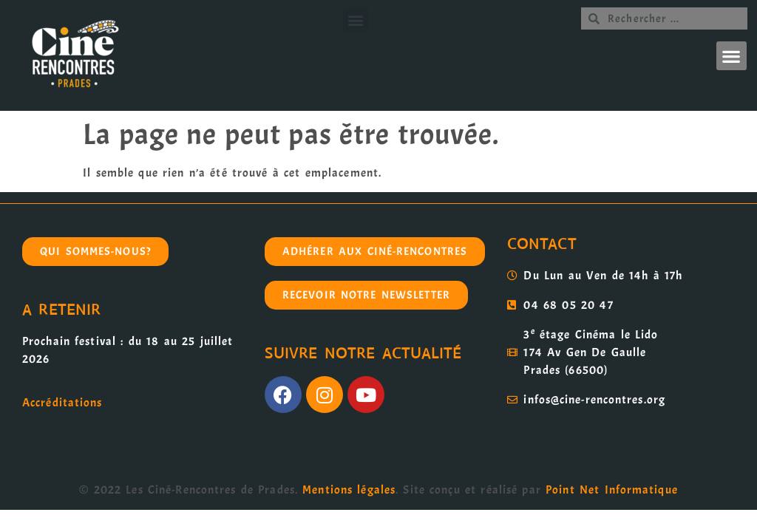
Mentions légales (349, 490)
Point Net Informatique (612, 490)
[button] (356, 20)
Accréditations (62, 403)
